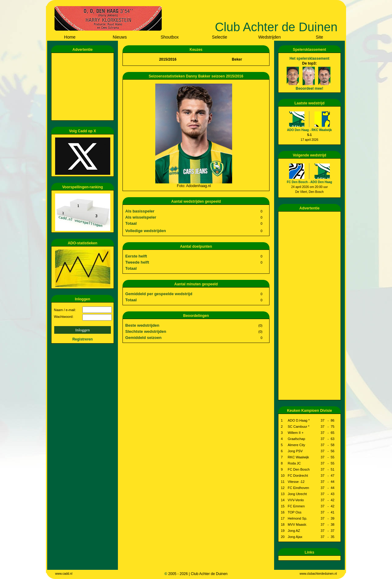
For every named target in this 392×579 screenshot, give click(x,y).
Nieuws (120, 37)
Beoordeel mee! (309, 88)
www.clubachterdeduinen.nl (318, 574)
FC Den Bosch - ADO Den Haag (310, 182)
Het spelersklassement (309, 58)
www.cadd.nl (64, 574)
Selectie (220, 37)
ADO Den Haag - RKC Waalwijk (309, 130)
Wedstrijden (269, 37)
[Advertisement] (84, 87)
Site (319, 37)
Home (70, 37)
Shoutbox (170, 37)
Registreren (83, 339)
